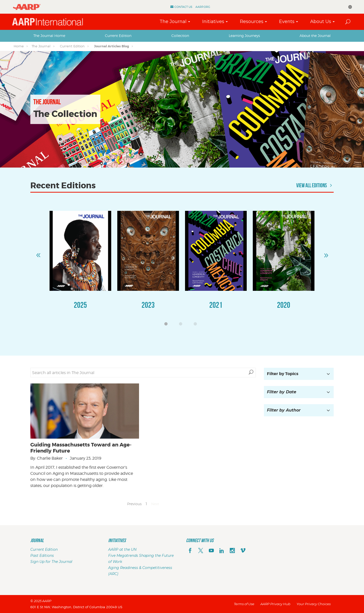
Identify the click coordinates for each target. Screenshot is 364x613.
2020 (284, 305)
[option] (80, 265)
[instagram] (232, 551)
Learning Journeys (244, 36)
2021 (216, 305)
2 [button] (182, 325)
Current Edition (118, 36)
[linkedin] (222, 551)
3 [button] (197, 325)
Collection (180, 36)
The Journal (173, 22)
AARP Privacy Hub (275, 604)
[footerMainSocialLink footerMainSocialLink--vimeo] (243, 551)
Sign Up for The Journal (51, 562)
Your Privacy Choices (314, 604)
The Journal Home (49, 36)
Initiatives (213, 22)
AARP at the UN (122, 549)
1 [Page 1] (146, 504)
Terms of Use (244, 604)
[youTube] (211, 551)
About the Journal (315, 36)
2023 (148, 305)
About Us (321, 22)
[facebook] (190, 551)
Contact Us (183, 7)
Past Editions (42, 556)
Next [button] (326, 253)
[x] (201, 551)
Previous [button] (38, 253)
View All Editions (315, 185)
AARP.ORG (203, 7)
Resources (252, 22)
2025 (80, 305)
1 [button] (167, 325)
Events (287, 22)
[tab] (49, 36)
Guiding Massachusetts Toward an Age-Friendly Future (81, 448)
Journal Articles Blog (111, 46)
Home (19, 46)
